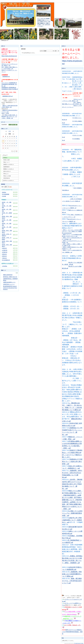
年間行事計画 (6, 178)
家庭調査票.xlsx (6, 77)
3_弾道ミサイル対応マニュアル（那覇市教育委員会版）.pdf (72, 513)
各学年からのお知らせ (8, 181)
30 (8, 149)
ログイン (26, 1)
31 (3, 139)
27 (16, 146)
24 (10, 146)
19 (14, 144)
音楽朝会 (4, 192)
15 (5, 144)
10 (10, 141)
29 (5, 149)
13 (16, 141)
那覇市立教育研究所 (8, 275)
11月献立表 (5, 250)
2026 (10, 131)
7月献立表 (4, 258)
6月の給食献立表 (6, 260)
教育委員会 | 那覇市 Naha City (10, 277)
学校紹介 (5, 158)
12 (14, 141)
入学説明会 (5, 266)
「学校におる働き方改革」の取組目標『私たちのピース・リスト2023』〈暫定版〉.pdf (9, 117)
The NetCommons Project (79, 643)
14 (3, 144)
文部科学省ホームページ (9, 284)
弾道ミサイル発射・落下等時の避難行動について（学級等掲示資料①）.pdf (72, 493)
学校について (6, 162)
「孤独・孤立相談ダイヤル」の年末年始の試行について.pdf (72, 581)
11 (12, 141)
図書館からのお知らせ (9, 169)
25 (12, 146)
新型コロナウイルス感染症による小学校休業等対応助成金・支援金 (72, 632)
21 (3, 146)
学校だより (6, 174)
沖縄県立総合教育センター (9, 282)
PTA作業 (4, 196)
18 (12, 144)
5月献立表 (4, 248)
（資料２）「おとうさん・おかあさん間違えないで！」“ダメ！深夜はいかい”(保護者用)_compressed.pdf (72, 231)
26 (14, 146)
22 (5, 146)
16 (8, 144)
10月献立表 (5, 252)
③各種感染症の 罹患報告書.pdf (9, 87)
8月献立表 (4, 256)
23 (8, 146)
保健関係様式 (6, 167)
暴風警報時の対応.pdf (8, 96)
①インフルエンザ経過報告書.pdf (9, 83)
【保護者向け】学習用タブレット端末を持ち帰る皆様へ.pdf (72, 462)
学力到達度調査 (6, 194)
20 (16, 144)
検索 (17, 273)
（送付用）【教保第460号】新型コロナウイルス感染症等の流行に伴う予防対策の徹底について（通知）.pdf (72, 484)
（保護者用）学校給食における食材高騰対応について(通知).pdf (72, 574)
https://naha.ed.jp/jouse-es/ (9, 56)
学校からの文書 (7, 176)
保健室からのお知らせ (9, 164)
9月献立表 (4, 254)
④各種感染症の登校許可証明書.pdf (10, 89)
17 (10, 144)
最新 (5, 187)
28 (3, 149)
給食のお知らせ (7, 171)
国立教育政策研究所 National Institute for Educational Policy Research (10, 288)
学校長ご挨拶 (6, 160)
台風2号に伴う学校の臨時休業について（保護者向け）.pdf (72, 520)
